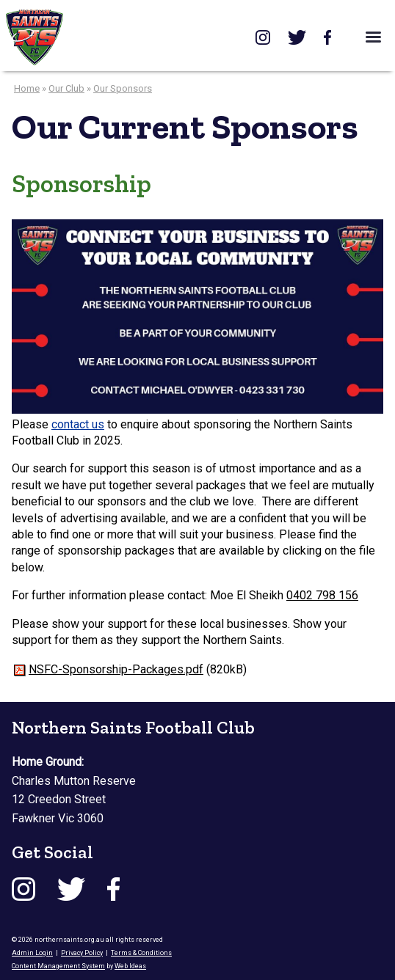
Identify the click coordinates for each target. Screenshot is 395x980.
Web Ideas (130, 966)
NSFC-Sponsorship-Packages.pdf (116, 669)
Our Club (66, 88)
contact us (78, 424)
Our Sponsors (123, 88)
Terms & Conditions (141, 953)
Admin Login (32, 953)
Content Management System (58, 966)
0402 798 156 (322, 595)
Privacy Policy (82, 953)
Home (27, 88)
